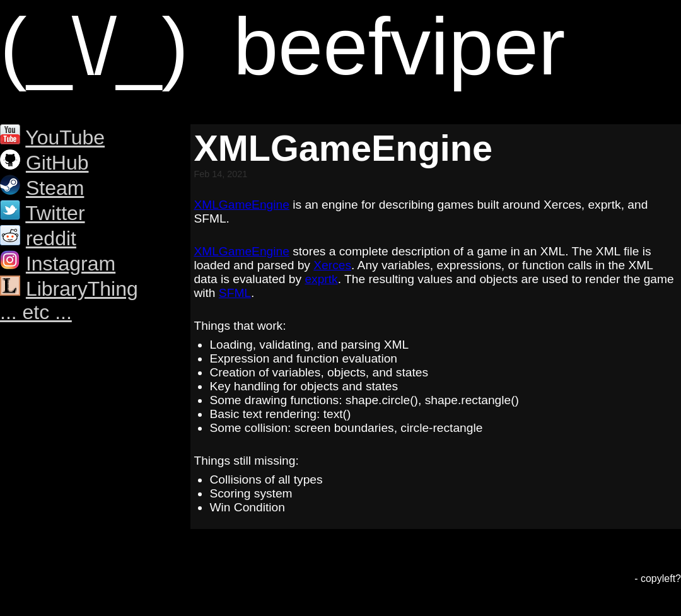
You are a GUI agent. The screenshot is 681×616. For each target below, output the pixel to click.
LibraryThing (82, 289)
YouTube (65, 137)
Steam (55, 188)
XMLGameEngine (241, 205)
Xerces (332, 265)
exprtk (321, 279)
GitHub (57, 163)
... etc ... (36, 312)
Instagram (71, 264)
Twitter (55, 213)
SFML (235, 293)
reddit (51, 238)
